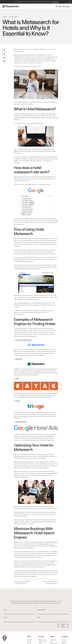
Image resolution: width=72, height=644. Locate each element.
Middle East (64, 642)
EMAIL (39, 617)
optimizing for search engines (37, 458)
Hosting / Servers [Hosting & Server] (43, 642)
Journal (5, 17)
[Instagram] (56, 6)
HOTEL (6, 617)
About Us (29, 642)
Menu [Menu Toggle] (60, 6)
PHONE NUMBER (41, 610)
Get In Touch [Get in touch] (66, 6)
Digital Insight (14, 17)
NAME (6, 610)
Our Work (29, 640)
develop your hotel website (28, 576)
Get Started (55, 2)
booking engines (27, 305)
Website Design (42, 640)
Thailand (64, 640)
